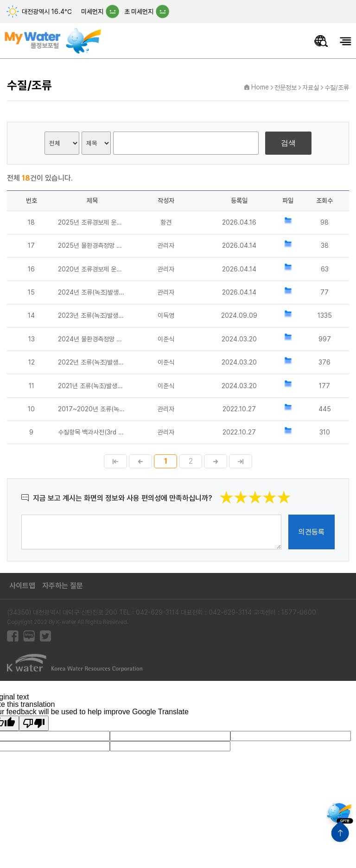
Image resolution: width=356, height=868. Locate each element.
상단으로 (340, 832)
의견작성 (22, 514)
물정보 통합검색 (321, 41)
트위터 (45, 636)
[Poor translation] (34, 723)
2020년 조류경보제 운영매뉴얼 (92, 269)
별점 (291, 490)
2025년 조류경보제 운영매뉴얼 (92, 222)
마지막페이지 (241, 461)
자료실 (311, 88)
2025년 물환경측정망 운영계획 (92, 245)
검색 (288, 143)
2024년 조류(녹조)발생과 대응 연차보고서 (92, 292)
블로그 (29, 636)
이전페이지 (140, 461)
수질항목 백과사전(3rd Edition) (92, 432)
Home (260, 87)
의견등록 (311, 532)
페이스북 (13, 636)
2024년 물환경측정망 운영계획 (92, 339)
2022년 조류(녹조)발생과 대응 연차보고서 (92, 362)
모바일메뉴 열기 (346, 41)
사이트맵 (22, 586)
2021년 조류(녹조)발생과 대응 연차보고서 (92, 386)
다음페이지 (216, 461)
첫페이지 (115, 461)
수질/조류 (337, 88)
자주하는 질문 (63, 586)
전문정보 (286, 88)
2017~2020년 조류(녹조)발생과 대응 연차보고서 (92, 409)
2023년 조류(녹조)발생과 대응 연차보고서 (92, 315)
